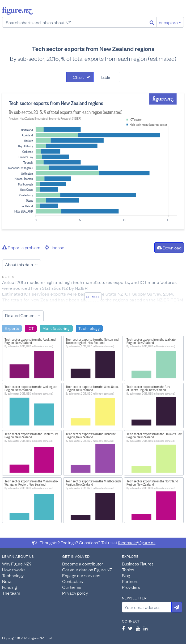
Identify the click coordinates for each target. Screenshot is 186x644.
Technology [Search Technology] (89, 328)
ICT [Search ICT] (31, 328)
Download (169, 248)
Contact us (73, 581)
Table (105, 77)
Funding (9, 587)
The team (11, 593)
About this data (19, 264)
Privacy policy (75, 593)
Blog (126, 575)
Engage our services (81, 575)
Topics (128, 569)
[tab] (80, 77)
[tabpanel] (93, 161)
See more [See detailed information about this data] (93, 297)
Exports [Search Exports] (12, 328)
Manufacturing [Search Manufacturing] (56, 328)
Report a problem (21, 247)
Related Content (20, 315)
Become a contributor (83, 564)
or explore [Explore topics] (170, 22)
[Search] (152, 22)
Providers (131, 587)
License (54, 247)
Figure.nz (17, 11)
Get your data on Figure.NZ (87, 569)
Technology (13, 575)
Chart (78, 77)
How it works (14, 569)
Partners (130, 581)
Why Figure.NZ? (17, 564)
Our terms (72, 587)
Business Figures (138, 564)
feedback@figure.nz (137, 542)
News (7, 581)
